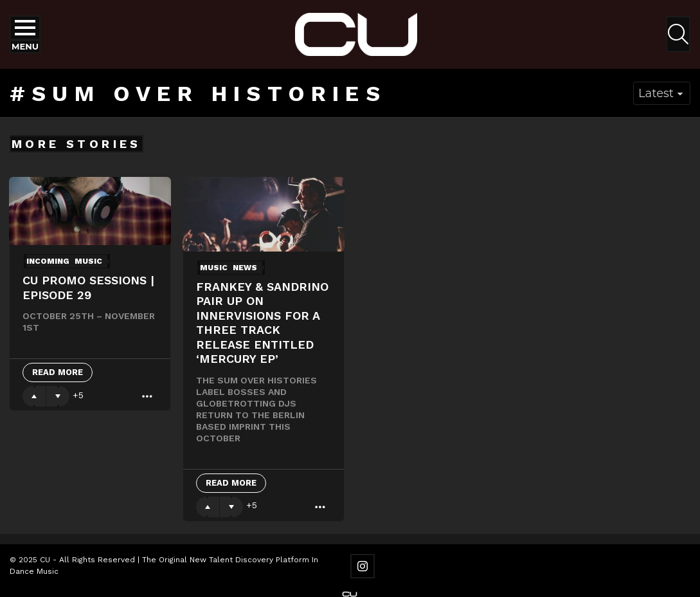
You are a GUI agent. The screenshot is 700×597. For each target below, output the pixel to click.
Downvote (58, 396)
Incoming (48, 261)
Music (88, 261)
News (245, 268)
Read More (58, 372)
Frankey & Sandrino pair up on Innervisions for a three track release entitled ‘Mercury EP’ (262, 323)
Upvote (34, 396)
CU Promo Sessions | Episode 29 (88, 288)
